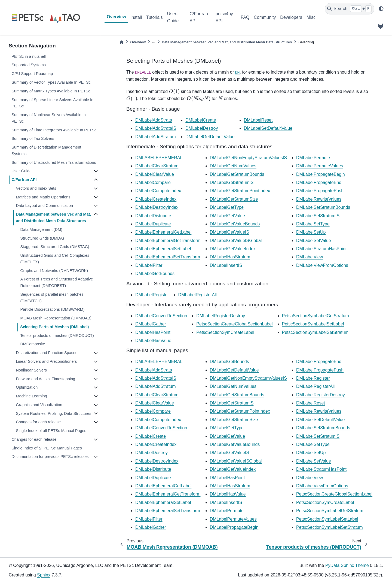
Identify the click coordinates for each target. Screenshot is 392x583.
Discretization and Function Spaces (47, 353)
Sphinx (44, 575)
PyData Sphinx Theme (347, 565)
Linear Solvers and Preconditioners (46, 361)
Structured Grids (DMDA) (42, 238)
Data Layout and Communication (44, 206)
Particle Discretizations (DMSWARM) (52, 309)
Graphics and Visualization (39, 405)
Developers (291, 17)
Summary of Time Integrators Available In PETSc (54, 130)
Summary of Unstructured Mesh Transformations (54, 162)
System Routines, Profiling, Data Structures (53, 413)
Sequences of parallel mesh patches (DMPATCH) (52, 298)
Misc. (312, 17)
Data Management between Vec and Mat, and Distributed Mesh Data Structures (53, 218)
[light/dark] (381, 9)
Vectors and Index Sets (36, 188)
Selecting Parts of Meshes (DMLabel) (54, 327)
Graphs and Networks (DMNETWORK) (54, 271)
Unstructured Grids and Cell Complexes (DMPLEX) (55, 259)
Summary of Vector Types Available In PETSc (51, 82)
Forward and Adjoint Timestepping (45, 379)
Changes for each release (38, 422)
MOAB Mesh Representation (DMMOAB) (56, 318)
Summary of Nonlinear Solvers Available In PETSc (49, 118)
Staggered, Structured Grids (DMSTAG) (55, 247)
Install (136, 17)
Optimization (27, 387)
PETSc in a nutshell (29, 56)
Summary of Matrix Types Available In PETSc (51, 91)
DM (237, 73)
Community (265, 17)
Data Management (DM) (41, 229)
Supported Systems (29, 65)
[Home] (122, 42)
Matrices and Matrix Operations (43, 197)
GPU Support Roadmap (32, 74)
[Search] (350, 9)
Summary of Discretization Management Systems (46, 150)
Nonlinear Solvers (31, 370)
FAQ (245, 17)
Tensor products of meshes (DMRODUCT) (57, 336)
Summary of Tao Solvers (33, 138)
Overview (116, 17)
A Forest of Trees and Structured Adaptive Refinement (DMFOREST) (56, 282)
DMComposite (33, 344)
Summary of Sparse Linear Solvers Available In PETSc (52, 103)
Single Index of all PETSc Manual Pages (51, 431)
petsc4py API (224, 17)
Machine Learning (31, 396)
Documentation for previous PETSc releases (50, 457)
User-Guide (173, 17)
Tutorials (154, 17)
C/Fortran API (199, 17)
